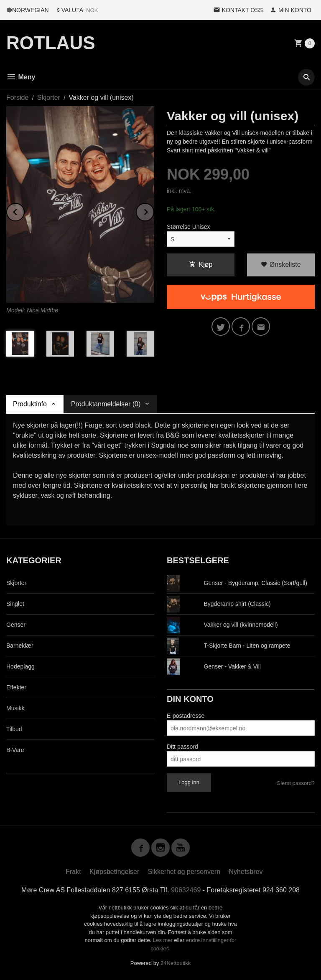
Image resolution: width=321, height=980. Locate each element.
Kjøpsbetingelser (114, 872)
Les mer (164, 940)
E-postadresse (186, 716)
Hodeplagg (20, 666)
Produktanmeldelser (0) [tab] (106, 404)
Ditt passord (182, 747)
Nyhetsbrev (246, 872)
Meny (21, 77)
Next (154, 211)
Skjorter (16, 583)
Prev (24, 211)
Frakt (73, 872)
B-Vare (15, 750)
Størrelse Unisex (188, 227)
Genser (16, 625)
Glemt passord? (296, 783)
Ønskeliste (281, 265)
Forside (17, 97)
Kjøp (201, 265)
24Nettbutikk (176, 963)
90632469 (186, 890)
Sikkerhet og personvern (184, 872)
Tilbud (14, 729)
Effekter (16, 687)
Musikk (15, 708)
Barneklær (20, 646)
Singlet (15, 604)
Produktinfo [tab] (30, 404)
